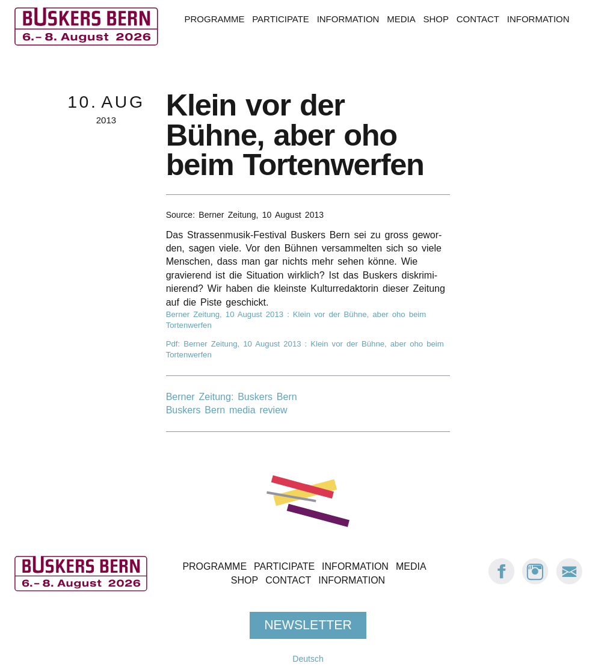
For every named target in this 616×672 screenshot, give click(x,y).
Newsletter (308, 624)
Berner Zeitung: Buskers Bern (232, 397)
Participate (281, 19)
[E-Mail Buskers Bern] (569, 581)
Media (401, 19)
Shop (436, 19)
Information (348, 19)
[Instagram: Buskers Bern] (535, 581)
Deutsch (308, 659)
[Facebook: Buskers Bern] (502, 581)
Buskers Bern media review (227, 410)
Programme (215, 19)
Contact (478, 19)
